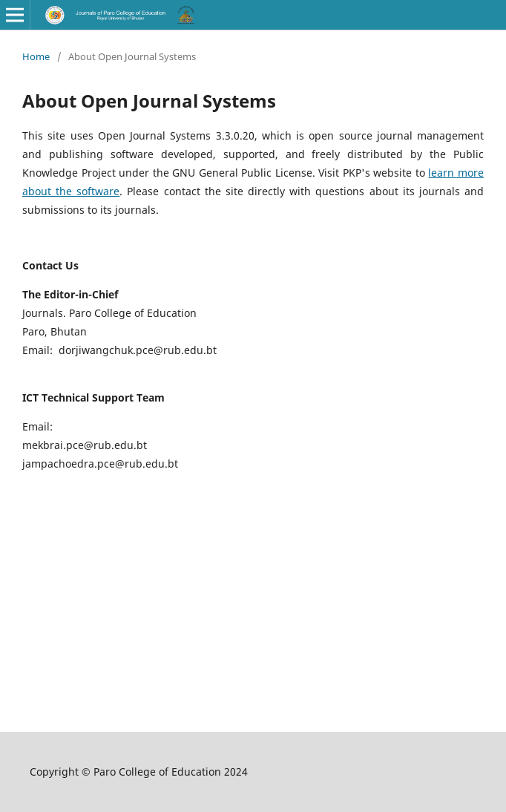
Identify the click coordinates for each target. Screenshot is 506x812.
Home (36, 56)
